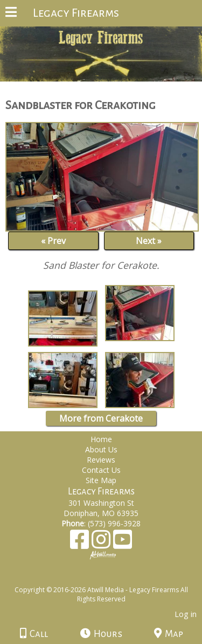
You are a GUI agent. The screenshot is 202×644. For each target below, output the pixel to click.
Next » (149, 241)
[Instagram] (102, 543)
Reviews (101, 460)
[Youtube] (123, 543)
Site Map (101, 480)
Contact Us (101, 470)
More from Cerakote (101, 418)
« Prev (53, 241)
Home (101, 439)
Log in (186, 614)
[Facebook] (81, 543)
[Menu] (11, 13)
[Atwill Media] (110, 578)
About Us (101, 449)
